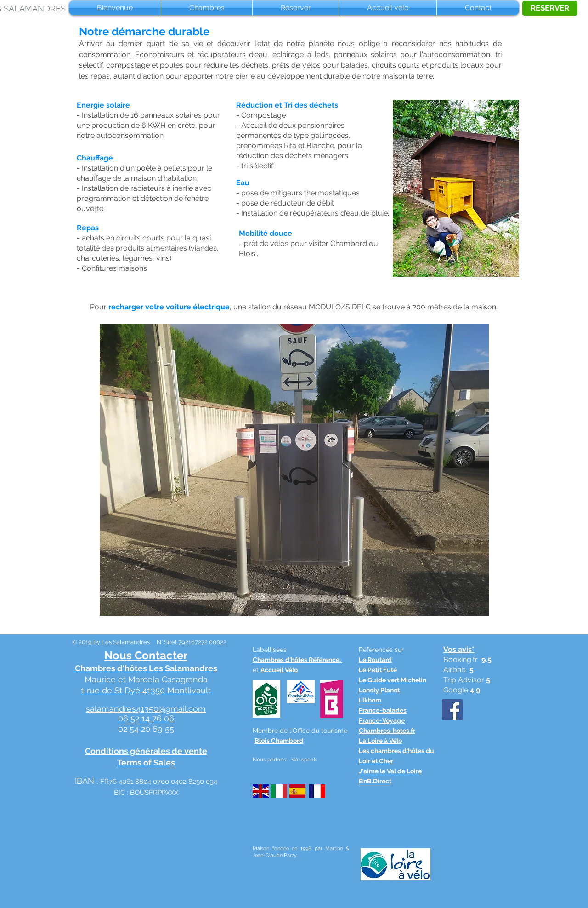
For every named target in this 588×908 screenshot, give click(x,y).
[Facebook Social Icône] (452, 710)
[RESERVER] (550, 8)
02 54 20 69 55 (146, 729)
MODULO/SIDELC (340, 307)
